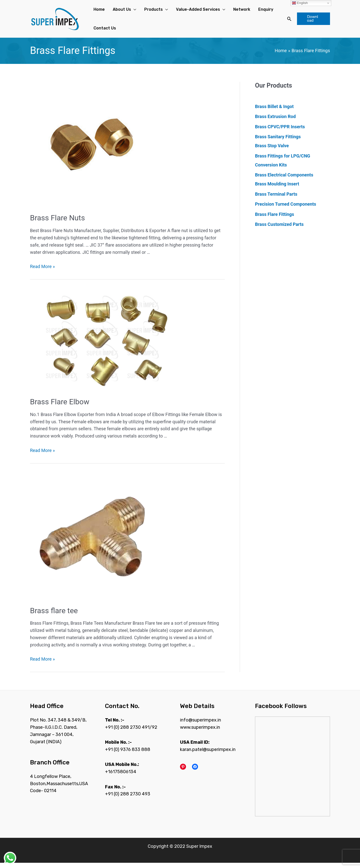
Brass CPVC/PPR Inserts (280, 132)
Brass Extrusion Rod (275, 122)
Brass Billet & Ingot (274, 112)
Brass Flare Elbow (60, 407)
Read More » (42, 272)
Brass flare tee (54, 616)
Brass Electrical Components (284, 180)
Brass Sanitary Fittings (278, 142)
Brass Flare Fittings (275, 219)
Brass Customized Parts (279, 229)
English (300, 3)
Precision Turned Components (286, 209)
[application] (128, 11)
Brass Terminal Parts (276, 199)
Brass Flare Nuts (57, 223)
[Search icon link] (285, 21)
